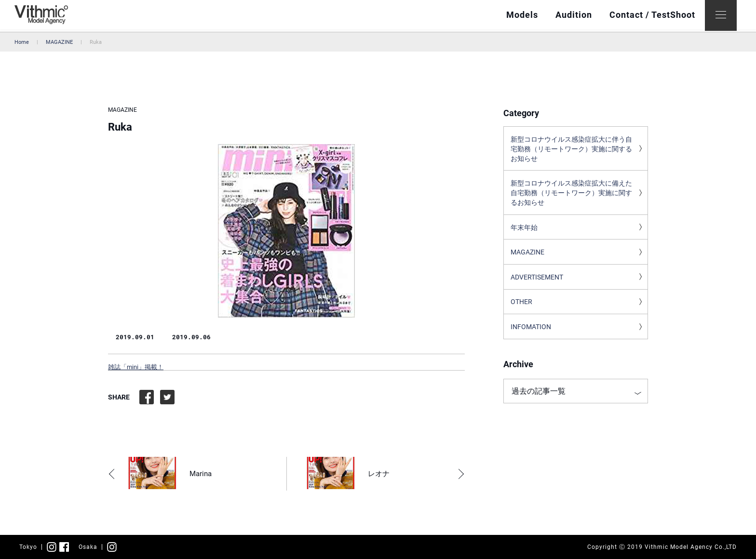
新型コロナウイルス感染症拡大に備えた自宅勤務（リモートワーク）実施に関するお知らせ (571, 196)
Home (22, 42)
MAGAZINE (59, 42)
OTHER (521, 308)
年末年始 (524, 231)
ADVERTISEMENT (537, 282)
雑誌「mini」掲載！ (136, 367)
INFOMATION (531, 333)
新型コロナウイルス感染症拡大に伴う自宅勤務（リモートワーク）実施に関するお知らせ (571, 150)
